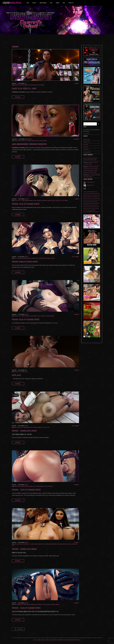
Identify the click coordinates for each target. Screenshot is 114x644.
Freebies (58, 3)
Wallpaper (90, 212)
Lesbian (43, 200)
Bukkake (88, 195)
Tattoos (62, 200)
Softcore (85, 208)
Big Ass (19, 141)
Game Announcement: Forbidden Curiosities (29, 144)
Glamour (95, 200)
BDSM (16, 85)
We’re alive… (17, 375)
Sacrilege (69, 544)
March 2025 (86, 150)
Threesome (41, 258)
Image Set (95, 202)
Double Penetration (87, 197)
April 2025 (86, 147)
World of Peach (51, 258)
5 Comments (76, 542)
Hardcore (39, 200)
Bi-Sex (88, 193)
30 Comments (76, 139)
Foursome (85, 200)
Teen (84, 210)
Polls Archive (86, 133)
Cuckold (95, 195)
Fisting (35, 200)
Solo (88, 208)
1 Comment (77, 199)
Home (28, 3)
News (51, 3)
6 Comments (76, 603)
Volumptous (86, 212)
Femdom (26, 85)
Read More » (18, 97)
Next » (22, 629)
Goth (98, 200)
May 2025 (86, 144)
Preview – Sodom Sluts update (24, 431)
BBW (89, 192)
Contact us (71, 3)
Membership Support (74, 640)
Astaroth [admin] (87, 158)
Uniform (66, 200)
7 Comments (76, 83)
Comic (23, 200)
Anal (15, 427)
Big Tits (19, 85)
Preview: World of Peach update (25, 262)
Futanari (40, 141)
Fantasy (27, 486)
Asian (16, 372)
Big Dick (23, 141)
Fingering (31, 200)
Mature (35, 85)
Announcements (43, 3)
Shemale (92, 207)
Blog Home (37, 640)
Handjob (87, 202)
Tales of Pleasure (56, 200)
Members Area (62, 640)
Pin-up (38, 85)
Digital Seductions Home (49, 640)
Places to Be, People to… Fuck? (24, 88)
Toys (48, 427)
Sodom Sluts (40, 427)
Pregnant (42, 85)
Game (32, 85)
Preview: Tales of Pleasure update (26, 204)
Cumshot (23, 316)
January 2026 (87, 139)
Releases (34, 3)
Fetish (29, 85)
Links (64, 3)
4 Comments (76, 314)
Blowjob (23, 486)
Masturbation (48, 200)
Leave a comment (76, 257)
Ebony (22, 85)
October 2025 (87, 142)
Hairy (51, 544)
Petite (87, 205)
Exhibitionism (96, 197)
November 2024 (87, 152)
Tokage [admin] (90, 185)
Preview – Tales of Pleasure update (26, 490)
